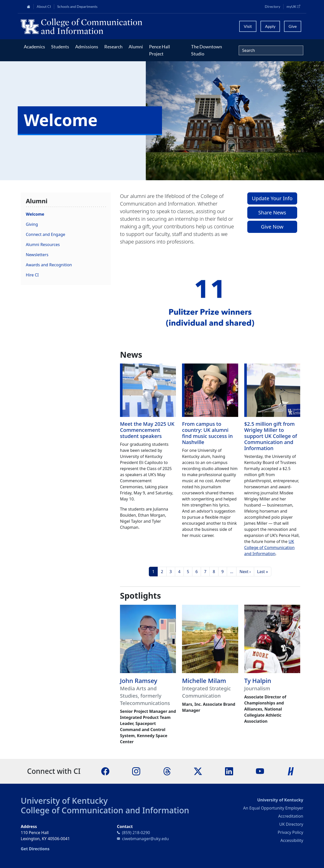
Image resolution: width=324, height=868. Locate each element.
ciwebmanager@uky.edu (145, 839)
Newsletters (37, 255)
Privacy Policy (290, 832)
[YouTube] (260, 771)
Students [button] (60, 47)
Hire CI (32, 275)
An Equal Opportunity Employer (273, 808)
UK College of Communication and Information (269, 548)
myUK (295, 6)
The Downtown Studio (207, 50)
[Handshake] (291, 771)
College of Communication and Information (105, 810)
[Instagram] (136, 771)
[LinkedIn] (229, 771)
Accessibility (292, 840)
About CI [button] (44, 7)
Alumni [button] (136, 47)
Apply (270, 26)
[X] (198, 771)
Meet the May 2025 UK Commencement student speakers (147, 430)
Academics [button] (34, 47)
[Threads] (167, 771)
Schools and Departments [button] (77, 7)
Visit (248, 26)
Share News (272, 213)
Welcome (35, 214)
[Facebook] (105, 771)
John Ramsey (139, 681)
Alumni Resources (43, 245)
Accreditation (291, 816)
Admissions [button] (87, 47)
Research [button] (113, 47)
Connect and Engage (46, 234)
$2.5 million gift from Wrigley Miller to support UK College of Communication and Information (271, 436)
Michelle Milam (204, 681)
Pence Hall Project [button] (160, 50)
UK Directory (291, 824)
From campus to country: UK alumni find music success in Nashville (207, 433)
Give (293, 26)
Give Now (272, 227)
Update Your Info (272, 198)
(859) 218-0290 (136, 833)
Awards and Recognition (49, 265)
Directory (272, 7)
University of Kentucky (64, 801)
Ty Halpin (258, 681)
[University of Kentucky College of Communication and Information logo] (127, 26)
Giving (32, 224)
